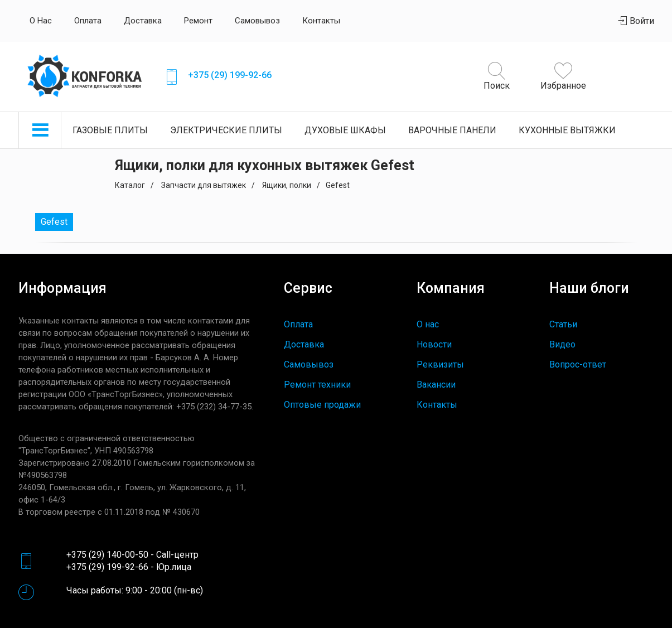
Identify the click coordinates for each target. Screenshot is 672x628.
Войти (636, 21)
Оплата (88, 21)
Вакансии (436, 385)
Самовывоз (257, 21)
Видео (562, 344)
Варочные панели (452, 130)
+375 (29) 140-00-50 (107, 555)
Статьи (563, 324)
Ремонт (198, 21)
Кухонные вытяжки (567, 130)
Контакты (321, 21)
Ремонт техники (317, 385)
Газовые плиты (110, 130)
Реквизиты (440, 364)
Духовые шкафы (345, 130)
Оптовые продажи (322, 405)
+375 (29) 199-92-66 (230, 75)
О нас (41, 21)
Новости (434, 344)
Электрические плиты (226, 130)
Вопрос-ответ (578, 364)
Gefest (54, 222)
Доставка (143, 21)
